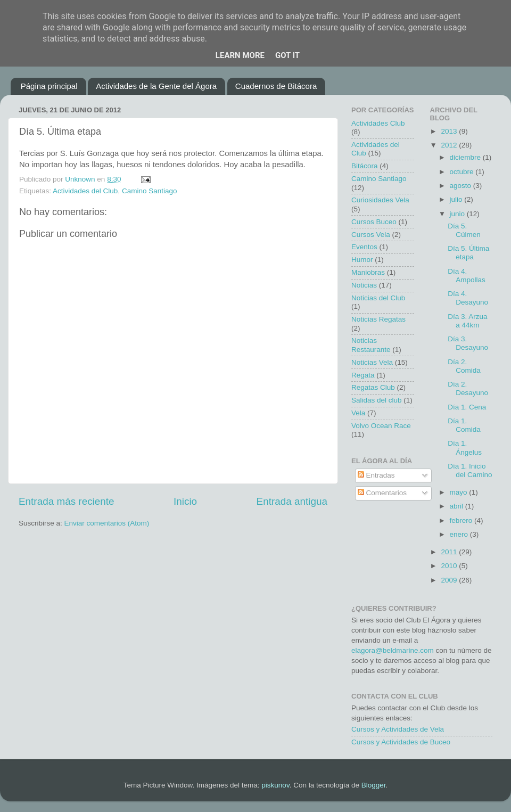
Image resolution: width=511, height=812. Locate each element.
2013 (450, 131)
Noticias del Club (378, 298)
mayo (460, 492)
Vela (358, 413)
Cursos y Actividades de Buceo (401, 742)
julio (457, 199)
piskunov (275, 785)
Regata (363, 375)
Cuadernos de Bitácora (276, 86)
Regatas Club (373, 387)
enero (460, 534)
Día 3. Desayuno (468, 343)
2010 (450, 566)
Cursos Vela (371, 235)
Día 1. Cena (467, 407)
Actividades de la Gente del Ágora (156, 86)
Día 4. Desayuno (468, 298)
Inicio (185, 501)
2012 (450, 145)
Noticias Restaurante (371, 345)
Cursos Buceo (374, 222)
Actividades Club (378, 123)
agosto (461, 186)
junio (458, 214)
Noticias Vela (372, 362)
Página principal (49, 86)
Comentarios (382, 493)
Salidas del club (377, 400)
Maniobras (368, 272)
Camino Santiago (150, 191)
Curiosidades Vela (380, 200)
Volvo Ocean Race (381, 426)
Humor (362, 260)
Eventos (364, 247)
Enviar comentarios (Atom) (107, 523)
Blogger (374, 785)
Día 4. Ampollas (467, 276)
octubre (463, 172)
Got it (287, 55)
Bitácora (365, 166)
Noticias (364, 285)
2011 (450, 552)
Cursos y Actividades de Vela (398, 729)
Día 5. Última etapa (468, 253)
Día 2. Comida (464, 366)
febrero (462, 520)
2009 (450, 580)
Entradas (376, 475)
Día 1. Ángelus (465, 448)
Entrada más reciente (67, 501)
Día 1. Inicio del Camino (470, 470)
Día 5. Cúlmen (464, 230)
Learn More (240, 55)
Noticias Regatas (378, 319)
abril (458, 506)
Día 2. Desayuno (468, 388)
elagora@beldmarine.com (393, 650)
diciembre (466, 157)
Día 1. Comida (464, 425)
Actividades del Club (85, 191)
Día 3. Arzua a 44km (467, 321)
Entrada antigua (292, 501)
